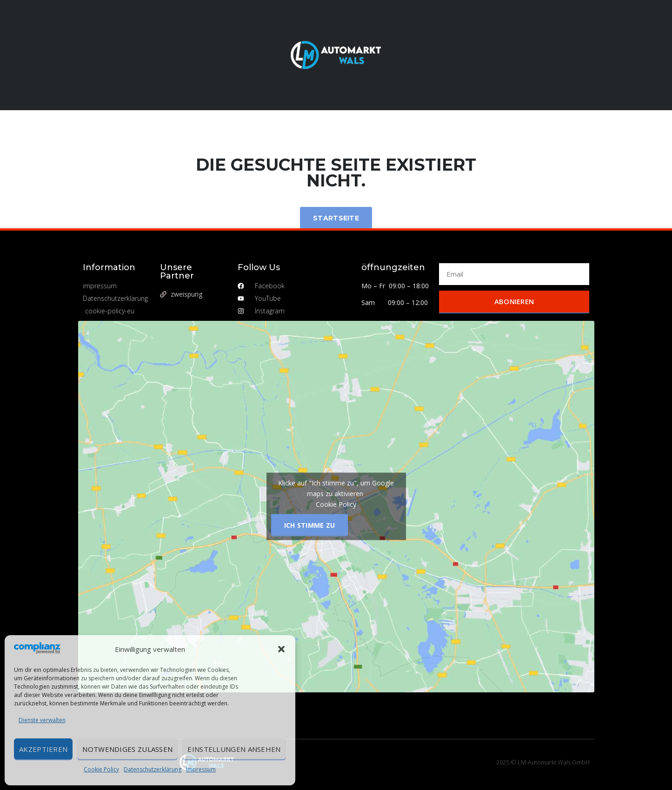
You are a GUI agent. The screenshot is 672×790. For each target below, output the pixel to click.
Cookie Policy (101, 769)
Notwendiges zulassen (127, 749)
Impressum (201, 769)
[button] (281, 649)
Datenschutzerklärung (153, 769)
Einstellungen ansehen (234, 749)
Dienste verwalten (42, 720)
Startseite (336, 218)
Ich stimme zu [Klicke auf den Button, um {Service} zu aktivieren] (310, 525)
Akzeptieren (43, 749)
